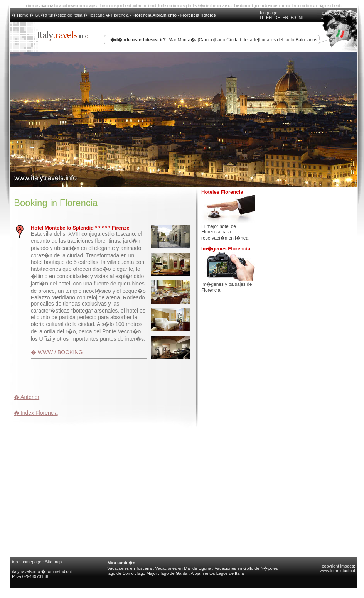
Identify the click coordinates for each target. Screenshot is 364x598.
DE (277, 17)
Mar (173, 40)
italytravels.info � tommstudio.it (42, 571)
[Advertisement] (104, 375)
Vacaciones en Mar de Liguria (183, 568)
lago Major (147, 573)
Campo (206, 40)
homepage (31, 562)
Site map (53, 562)
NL (301, 17)
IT (262, 17)
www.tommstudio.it (337, 571)
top (15, 562)
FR (286, 17)
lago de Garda (174, 573)
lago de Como (120, 573)
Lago (220, 40)
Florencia (120, 15)
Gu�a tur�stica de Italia (59, 15)
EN (269, 17)
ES (294, 17)
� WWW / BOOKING (57, 352)
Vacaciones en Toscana (129, 568)
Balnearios (306, 40)
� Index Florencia (36, 413)
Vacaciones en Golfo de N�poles (246, 568)
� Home (20, 15)
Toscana (97, 15)
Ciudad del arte (242, 40)
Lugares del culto (277, 40)
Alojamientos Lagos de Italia (217, 573)
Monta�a (187, 40)
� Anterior (27, 397)
